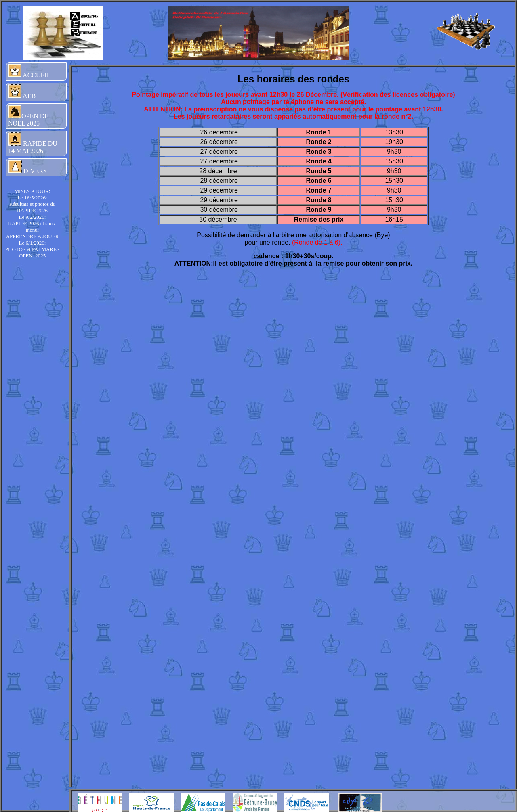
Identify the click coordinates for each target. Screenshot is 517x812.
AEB (22, 92)
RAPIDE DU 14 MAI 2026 (33, 143)
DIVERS (27, 167)
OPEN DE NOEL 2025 (28, 116)
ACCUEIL (29, 71)
